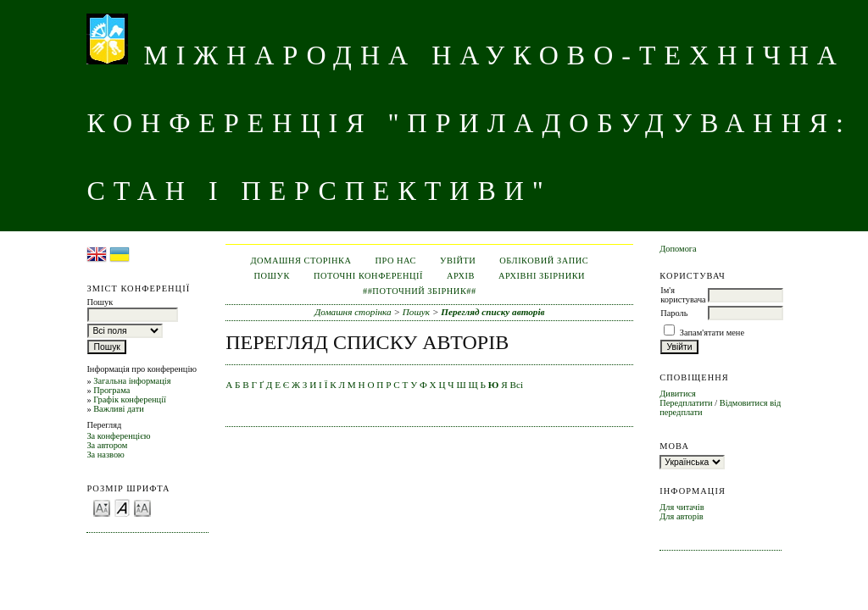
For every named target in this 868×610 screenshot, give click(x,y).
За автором (107, 445)
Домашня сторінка (301, 261)
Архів (461, 276)
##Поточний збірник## (420, 291)
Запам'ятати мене (712, 333)
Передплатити (686, 403)
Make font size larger (142, 507)
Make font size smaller (102, 507)
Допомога (678, 249)
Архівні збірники (542, 276)
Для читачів (682, 507)
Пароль (674, 313)
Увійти (458, 261)
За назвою (106, 455)
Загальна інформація (132, 381)
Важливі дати (119, 409)
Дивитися (678, 394)
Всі (517, 385)
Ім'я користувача (683, 295)
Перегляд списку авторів (492, 312)
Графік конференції (130, 399)
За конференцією (118, 436)
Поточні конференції (368, 276)
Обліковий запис (544, 261)
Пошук (272, 276)
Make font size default (122, 507)
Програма (111, 390)
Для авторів (682, 516)
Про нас (396, 261)
